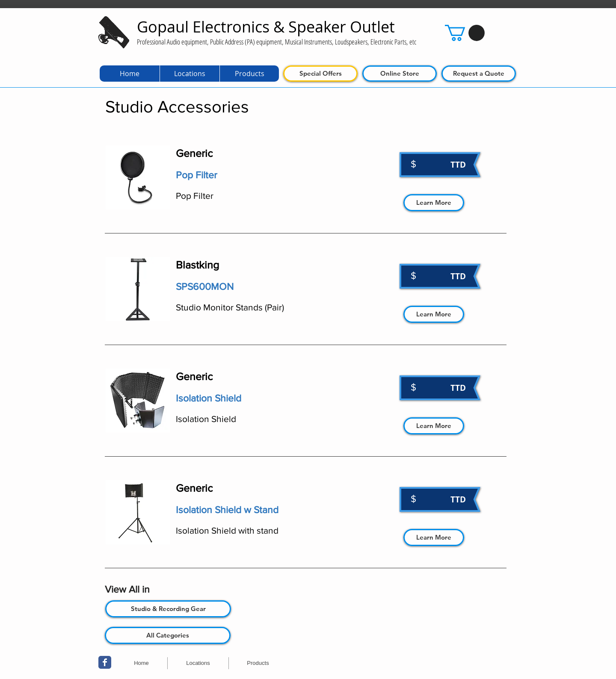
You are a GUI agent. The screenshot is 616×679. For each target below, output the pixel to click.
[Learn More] (434, 203)
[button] (465, 33)
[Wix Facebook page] (105, 662)
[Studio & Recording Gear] (168, 609)
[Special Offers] (320, 74)
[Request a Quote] (479, 74)
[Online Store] (400, 74)
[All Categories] (168, 635)
